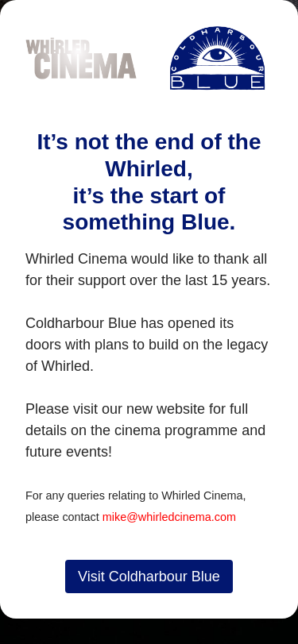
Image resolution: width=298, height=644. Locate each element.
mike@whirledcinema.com (169, 517)
